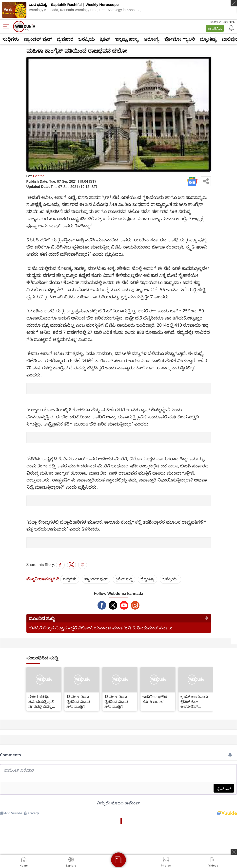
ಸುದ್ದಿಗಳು (11, 39)
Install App (215, 28)
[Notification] (231, 28)
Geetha (39, 176)
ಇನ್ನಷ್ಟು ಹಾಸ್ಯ (127, 39)
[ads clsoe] (234, 852)
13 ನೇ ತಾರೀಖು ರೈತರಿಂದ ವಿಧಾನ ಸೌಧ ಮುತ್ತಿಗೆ (78, 701)
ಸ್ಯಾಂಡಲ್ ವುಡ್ (38, 39)
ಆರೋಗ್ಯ (152, 39)
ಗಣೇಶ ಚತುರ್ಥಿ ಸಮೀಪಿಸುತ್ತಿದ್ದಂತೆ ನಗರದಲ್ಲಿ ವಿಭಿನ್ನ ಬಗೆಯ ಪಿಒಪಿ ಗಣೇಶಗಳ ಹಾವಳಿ (41, 701)
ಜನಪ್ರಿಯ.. (170, 579)
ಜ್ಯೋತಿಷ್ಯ (208, 39)
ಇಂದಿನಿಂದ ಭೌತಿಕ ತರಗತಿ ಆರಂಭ (155, 699)
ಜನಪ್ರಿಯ (87, 39)
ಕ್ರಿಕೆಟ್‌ (105, 39)
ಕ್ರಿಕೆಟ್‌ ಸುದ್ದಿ (124, 579)
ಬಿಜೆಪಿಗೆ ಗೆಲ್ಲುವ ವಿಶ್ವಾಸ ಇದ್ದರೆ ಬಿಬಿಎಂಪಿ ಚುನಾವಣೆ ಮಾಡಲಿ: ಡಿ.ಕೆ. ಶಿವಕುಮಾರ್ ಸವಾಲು (101, 628)
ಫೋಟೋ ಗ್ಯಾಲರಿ (180, 39)
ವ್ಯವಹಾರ (65, 39)
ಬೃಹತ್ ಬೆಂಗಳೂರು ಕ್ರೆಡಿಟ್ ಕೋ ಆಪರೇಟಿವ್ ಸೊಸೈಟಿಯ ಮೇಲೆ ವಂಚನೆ (194, 701)
